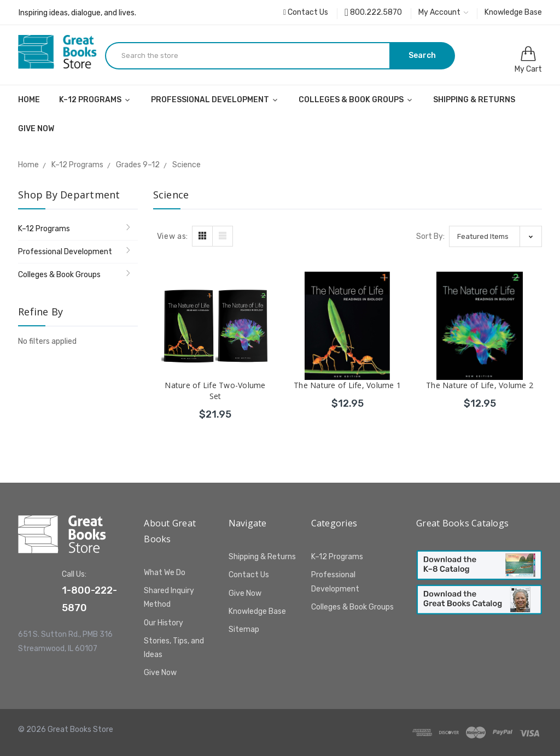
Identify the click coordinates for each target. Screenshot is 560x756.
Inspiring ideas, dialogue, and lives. (77, 13)
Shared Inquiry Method (169, 597)
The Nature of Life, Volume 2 (480, 385)
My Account (443, 12)
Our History (164, 623)
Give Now (36, 129)
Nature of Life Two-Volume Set (215, 391)
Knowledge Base (513, 12)
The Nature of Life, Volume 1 (347, 385)
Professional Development (215, 100)
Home (29, 100)
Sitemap (244, 629)
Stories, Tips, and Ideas (174, 648)
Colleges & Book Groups (356, 100)
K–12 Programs (95, 100)
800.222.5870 (373, 12)
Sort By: (430, 236)
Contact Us (306, 12)
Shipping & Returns (474, 100)
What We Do (165, 573)
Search (422, 55)
